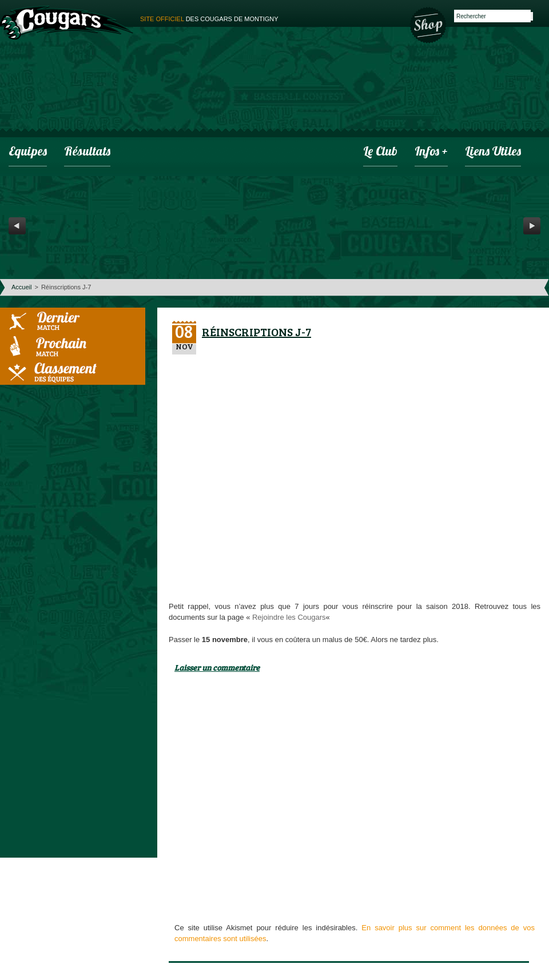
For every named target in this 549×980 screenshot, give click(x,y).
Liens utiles (493, 152)
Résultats (87, 152)
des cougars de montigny (209, 19)
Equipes (28, 152)
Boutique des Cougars (429, 24)
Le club (380, 152)
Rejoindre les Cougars (289, 617)
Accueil (21, 287)
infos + (431, 152)
